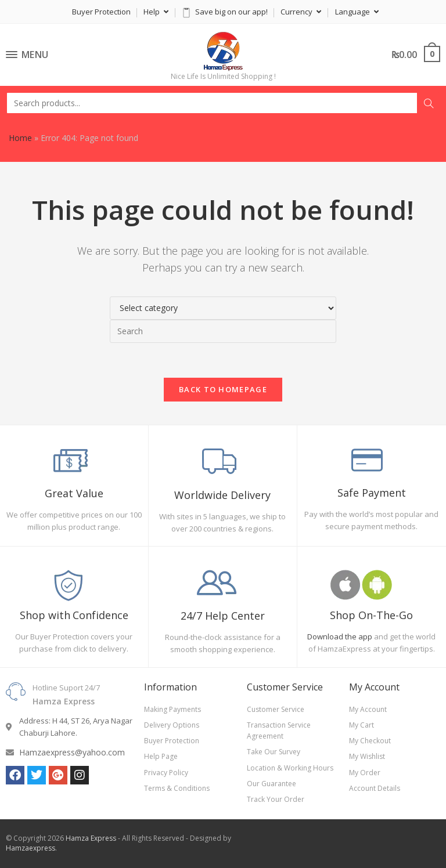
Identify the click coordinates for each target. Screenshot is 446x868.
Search (429, 103)
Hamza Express (91, 838)
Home (20, 138)
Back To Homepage (223, 389)
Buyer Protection (101, 12)
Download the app (340, 636)
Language (357, 12)
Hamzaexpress (30, 848)
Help (156, 12)
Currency (301, 12)
